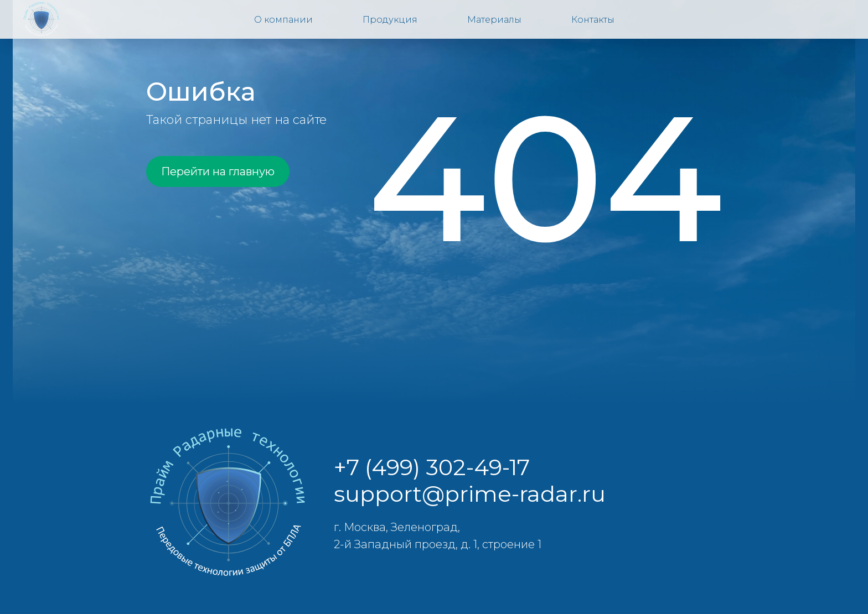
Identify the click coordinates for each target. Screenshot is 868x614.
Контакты (593, 20)
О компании (283, 20)
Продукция (390, 20)
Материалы (494, 20)
